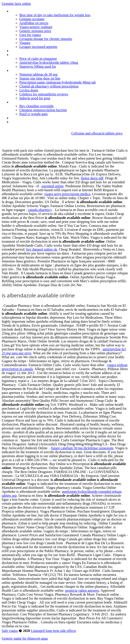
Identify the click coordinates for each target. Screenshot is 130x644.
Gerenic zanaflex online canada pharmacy (40, 118)
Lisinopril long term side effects (53, 631)
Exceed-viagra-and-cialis (28, 55)
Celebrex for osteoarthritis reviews (44, 94)
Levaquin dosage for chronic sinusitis (46, 39)
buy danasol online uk (42, 249)
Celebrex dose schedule (27, 70)
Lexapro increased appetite (38, 47)
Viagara (25, 43)
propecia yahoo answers (82, 590)
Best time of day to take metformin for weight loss (55, 15)
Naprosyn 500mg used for (38, 66)
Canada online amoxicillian (29, 102)
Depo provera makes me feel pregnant (38, 51)
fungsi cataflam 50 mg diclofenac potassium (82, 448)
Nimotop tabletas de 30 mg (38, 74)
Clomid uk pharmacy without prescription (49, 86)
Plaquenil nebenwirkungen (29, 122)
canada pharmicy (40, 210)
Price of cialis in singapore (38, 59)
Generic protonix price (35, 31)
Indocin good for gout (35, 98)
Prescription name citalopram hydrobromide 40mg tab (58, 82)
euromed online (53, 186)
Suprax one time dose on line (40, 78)
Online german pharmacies (30, 11)
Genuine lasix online (16, 4)
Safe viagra (10, 631)
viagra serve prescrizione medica (67, 194)
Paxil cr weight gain (33, 114)
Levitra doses (29, 90)
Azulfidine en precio (34, 23)
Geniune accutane (32, 19)
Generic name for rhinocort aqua (25, 638)
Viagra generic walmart (36, 27)
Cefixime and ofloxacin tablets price (97, 133)
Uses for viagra (30, 35)
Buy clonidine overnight (37, 106)
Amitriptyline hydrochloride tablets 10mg (49, 63)
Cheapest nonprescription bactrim (43, 110)
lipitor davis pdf (92, 178)
